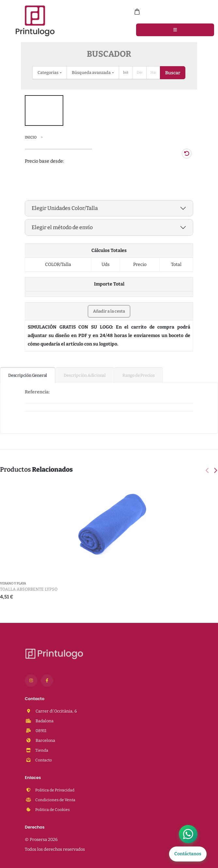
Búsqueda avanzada (92, 73)
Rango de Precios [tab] (139, 375)
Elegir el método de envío (62, 227)
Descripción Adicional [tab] (85, 375)
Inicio (31, 137)
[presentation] (208, 471)
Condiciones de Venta (56, 800)
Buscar (173, 73)
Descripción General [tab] (28, 375)
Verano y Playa (13, 584)
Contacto (44, 760)
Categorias (48, 73)
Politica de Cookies (53, 809)
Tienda (42, 750)
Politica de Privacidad (56, 790)
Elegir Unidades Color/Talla (65, 208)
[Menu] (175, 30)
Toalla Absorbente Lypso (29, 589)
